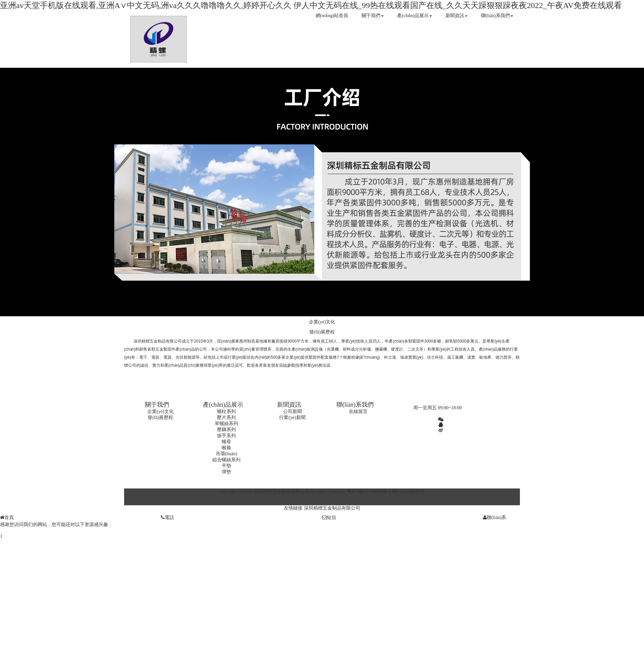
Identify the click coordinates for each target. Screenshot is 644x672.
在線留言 (358, 411)
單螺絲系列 (226, 424)
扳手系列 (226, 436)
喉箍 (226, 448)
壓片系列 (226, 418)
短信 (329, 518)
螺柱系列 (226, 411)
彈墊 (226, 472)
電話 (168, 518)
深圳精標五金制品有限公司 (332, 508)
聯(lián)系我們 (497, 16)
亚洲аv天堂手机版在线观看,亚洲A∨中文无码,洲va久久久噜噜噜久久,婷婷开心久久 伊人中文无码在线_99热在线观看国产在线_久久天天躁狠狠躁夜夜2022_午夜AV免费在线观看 (311, 5)
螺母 (226, 442)
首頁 (7, 518)
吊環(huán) (227, 454)
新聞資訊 (457, 16)
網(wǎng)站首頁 (332, 16)
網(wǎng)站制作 (408, 491)
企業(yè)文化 (322, 322)
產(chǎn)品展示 (415, 16)
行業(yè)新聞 (292, 418)
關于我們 (373, 16)
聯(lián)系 (495, 518)
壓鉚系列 (226, 430)
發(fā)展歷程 (322, 332)
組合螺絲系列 (226, 460)
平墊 (226, 466)
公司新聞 (292, 411)
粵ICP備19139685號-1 (369, 491)
